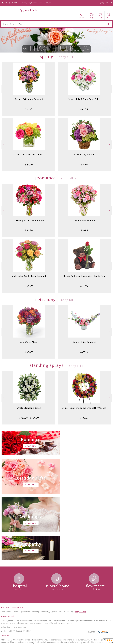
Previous (3, 89)
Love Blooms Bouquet (84, 221)
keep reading (81, 546)
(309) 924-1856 (11, 3)
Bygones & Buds (28, 10)
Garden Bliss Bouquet (84, 342)
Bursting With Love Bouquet (29, 221)
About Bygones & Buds (12, 541)
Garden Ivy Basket (84, 155)
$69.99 (29, 109)
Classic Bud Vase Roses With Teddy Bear (84, 276)
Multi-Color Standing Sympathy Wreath (84, 408)
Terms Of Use (61, 642)
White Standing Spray (29, 408)
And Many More (29, 342)
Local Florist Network (90, 642)
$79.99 (84, 352)
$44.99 (29, 164)
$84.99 (29, 230)
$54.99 (84, 286)
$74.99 (84, 109)
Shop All (65, 57)
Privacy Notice (74, 642)
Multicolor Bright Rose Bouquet (29, 276)
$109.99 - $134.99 (29, 418)
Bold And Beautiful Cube (29, 155)
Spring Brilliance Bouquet (29, 99)
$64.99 (29, 286)
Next (110, 89)
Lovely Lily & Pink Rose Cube (84, 99)
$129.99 (84, 418)
